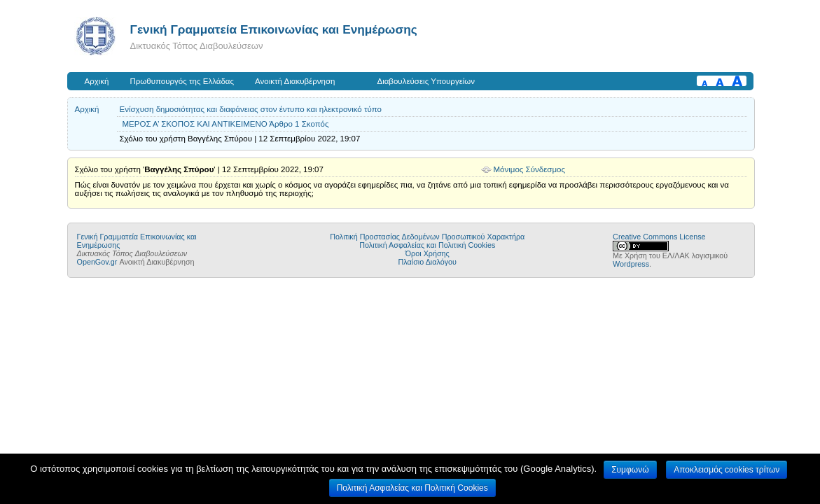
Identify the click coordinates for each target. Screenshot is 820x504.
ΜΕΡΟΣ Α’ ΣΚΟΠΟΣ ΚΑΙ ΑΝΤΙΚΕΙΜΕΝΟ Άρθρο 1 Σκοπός (226, 124)
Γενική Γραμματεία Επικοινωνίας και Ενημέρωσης (274, 29)
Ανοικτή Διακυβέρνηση (295, 81)
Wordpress (631, 264)
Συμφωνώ (630, 470)
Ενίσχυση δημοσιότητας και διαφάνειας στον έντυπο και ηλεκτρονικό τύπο (251, 109)
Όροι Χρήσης (428, 253)
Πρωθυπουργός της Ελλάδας (182, 81)
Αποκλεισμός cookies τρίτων (727, 470)
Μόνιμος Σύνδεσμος (530, 169)
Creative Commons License (659, 237)
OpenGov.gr (97, 262)
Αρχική (97, 81)
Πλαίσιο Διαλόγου (428, 262)
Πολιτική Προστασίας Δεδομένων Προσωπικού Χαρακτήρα (427, 237)
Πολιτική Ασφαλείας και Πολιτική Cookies (427, 245)
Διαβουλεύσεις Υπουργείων (426, 81)
